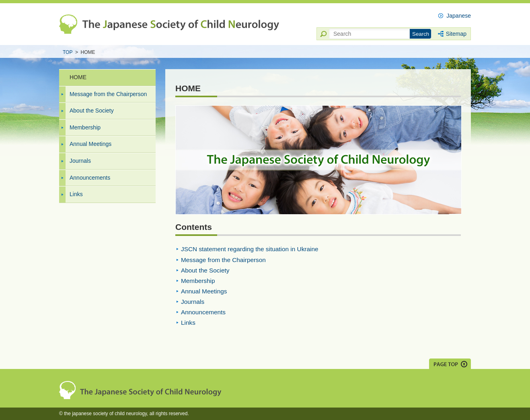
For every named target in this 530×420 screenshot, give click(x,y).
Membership (85, 127)
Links (76, 194)
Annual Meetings (90, 144)
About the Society (92, 111)
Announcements (90, 178)
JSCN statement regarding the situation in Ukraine (250, 249)
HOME (78, 77)
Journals (80, 161)
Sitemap (456, 34)
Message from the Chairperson (108, 94)
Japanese (459, 16)
